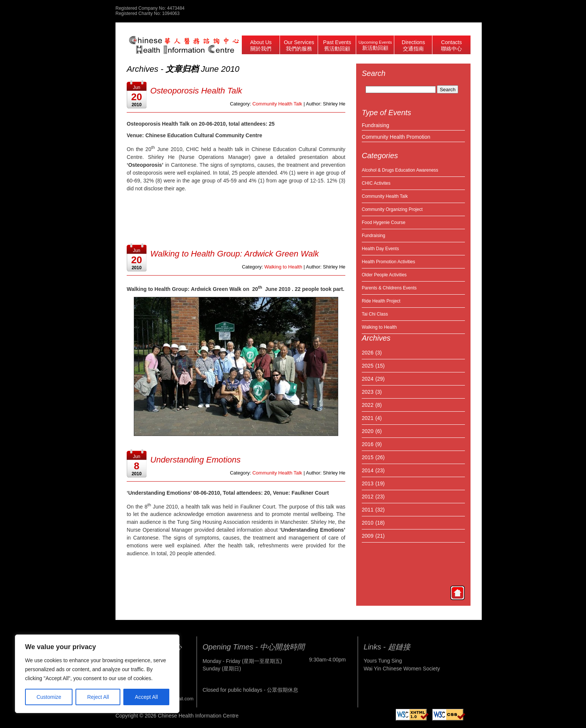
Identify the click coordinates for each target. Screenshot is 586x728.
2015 (368, 457)
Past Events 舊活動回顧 (337, 45)
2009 (368, 536)
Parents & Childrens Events (389, 288)
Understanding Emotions (195, 460)
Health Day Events (380, 249)
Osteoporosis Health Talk (196, 91)
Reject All (98, 697)
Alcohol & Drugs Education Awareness (400, 170)
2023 (368, 392)
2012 (368, 497)
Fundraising (375, 125)
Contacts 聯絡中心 (451, 45)
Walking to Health (283, 267)
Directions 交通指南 (413, 45)
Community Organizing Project (392, 209)
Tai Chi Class (375, 314)
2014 (368, 470)
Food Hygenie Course (384, 222)
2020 (368, 431)
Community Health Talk (385, 196)
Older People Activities (384, 275)
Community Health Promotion (396, 137)
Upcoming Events (375, 45)
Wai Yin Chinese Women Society (402, 669)
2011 (368, 510)
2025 (368, 366)
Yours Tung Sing (383, 661)
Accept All (146, 697)
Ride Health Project (381, 301)
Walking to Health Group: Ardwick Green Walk (235, 254)
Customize (49, 697)
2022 (368, 405)
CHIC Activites (376, 183)
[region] (97, 674)
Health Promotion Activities (388, 262)
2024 (368, 379)
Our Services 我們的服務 (299, 45)
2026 (368, 353)
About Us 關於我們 (261, 45)
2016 (368, 444)
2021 (368, 418)
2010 (368, 523)
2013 (368, 483)
